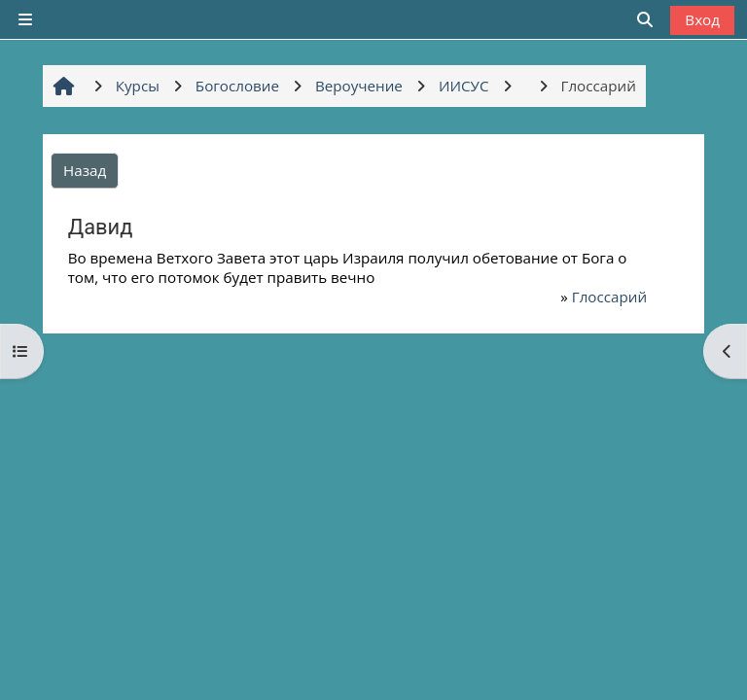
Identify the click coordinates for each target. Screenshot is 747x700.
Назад (85, 170)
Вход (702, 19)
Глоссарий (609, 297)
